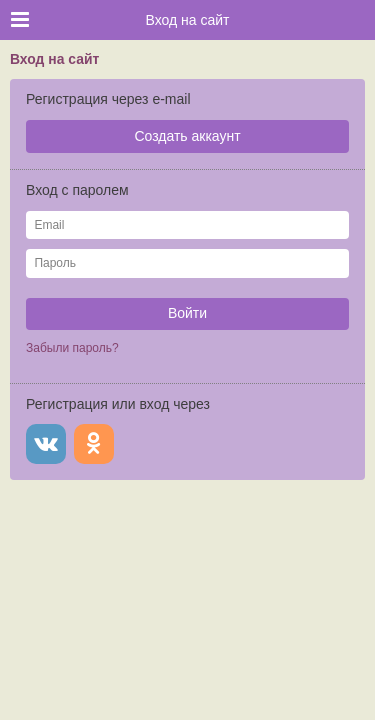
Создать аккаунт (187, 136)
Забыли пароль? (72, 348)
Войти (187, 313)
